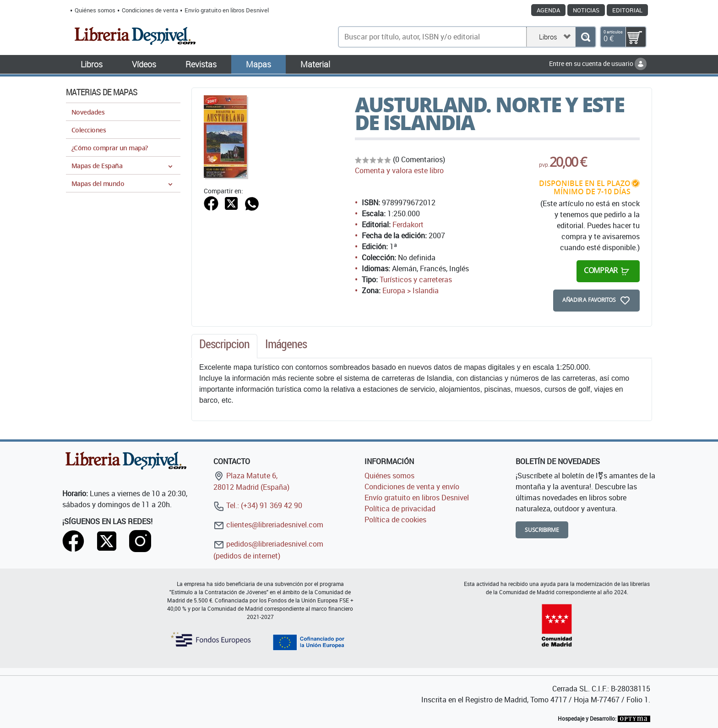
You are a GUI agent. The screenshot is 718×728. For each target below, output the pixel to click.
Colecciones (89, 130)
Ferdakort (408, 224)
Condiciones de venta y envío (412, 487)
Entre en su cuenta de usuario (598, 63)
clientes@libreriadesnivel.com (268, 525)
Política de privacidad (400, 509)
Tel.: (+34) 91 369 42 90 (258, 505)
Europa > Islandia (411, 290)
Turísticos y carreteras (416, 279)
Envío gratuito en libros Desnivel (227, 10)
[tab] (224, 346)
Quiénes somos (95, 10)
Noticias (586, 10)
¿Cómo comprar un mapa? (110, 148)
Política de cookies (395, 520)
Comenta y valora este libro (399, 170)
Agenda (548, 10)
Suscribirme (542, 530)
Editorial (627, 10)
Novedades (88, 112)
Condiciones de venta (150, 10)
